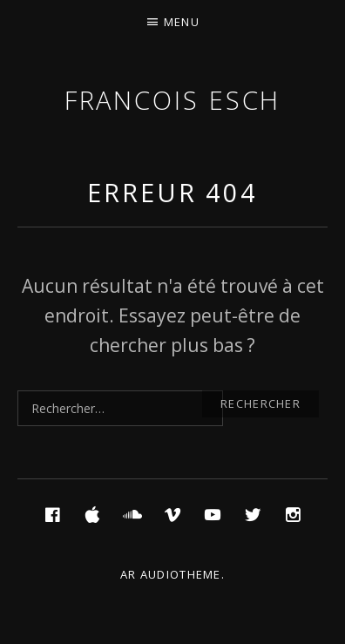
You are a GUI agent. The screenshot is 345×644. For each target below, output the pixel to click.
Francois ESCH (173, 100)
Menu (182, 22)
